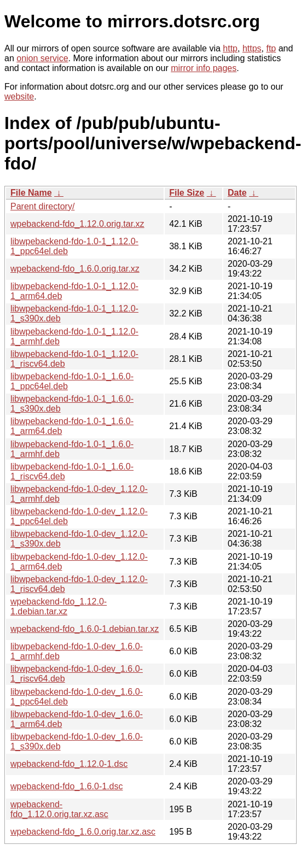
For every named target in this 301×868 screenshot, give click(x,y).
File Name (31, 193)
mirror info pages (204, 68)
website (19, 96)
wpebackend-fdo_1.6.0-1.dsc (66, 786)
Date (237, 193)
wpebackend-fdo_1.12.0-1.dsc (69, 764)
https (252, 48)
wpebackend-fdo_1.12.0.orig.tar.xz (77, 224)
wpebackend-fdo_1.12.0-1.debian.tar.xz (59, 606)
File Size (187, 193)
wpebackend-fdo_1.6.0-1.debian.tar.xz (85, 629)
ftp (271, 48)
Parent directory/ (42, 206)
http (230, 48)
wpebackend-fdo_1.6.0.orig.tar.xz (75, 269)
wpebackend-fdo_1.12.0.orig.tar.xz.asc (59, 809)
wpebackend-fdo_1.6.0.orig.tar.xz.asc (83, 832)
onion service (42, 58)
